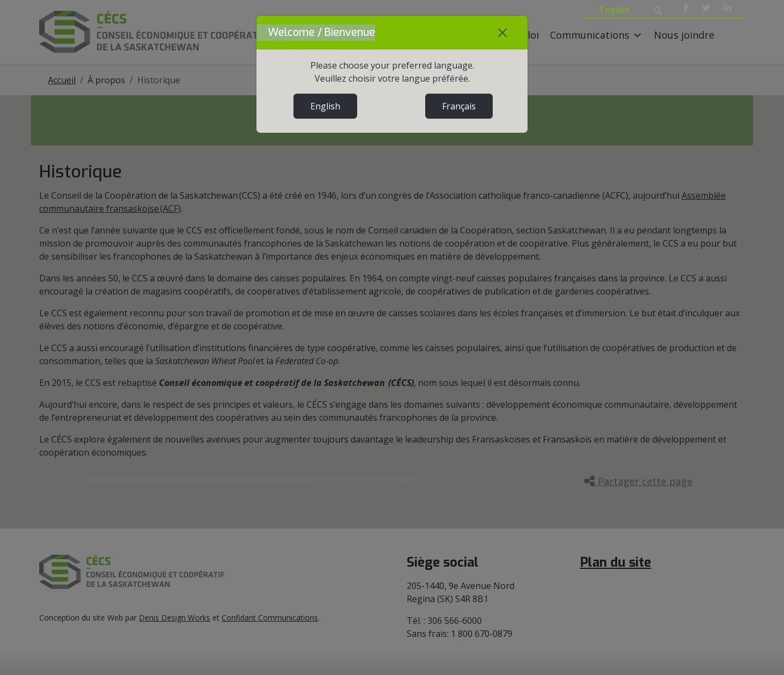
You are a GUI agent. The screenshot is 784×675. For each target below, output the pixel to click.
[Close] (503, 33)
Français (459, 106)
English (325, 106)
